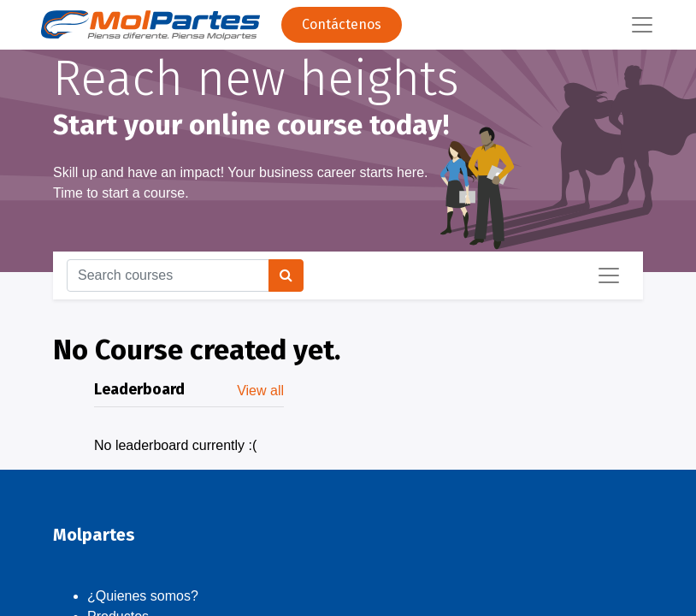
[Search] (286, 275)
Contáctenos (342, 24)
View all (260, 391)
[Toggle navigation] (609, 275)
